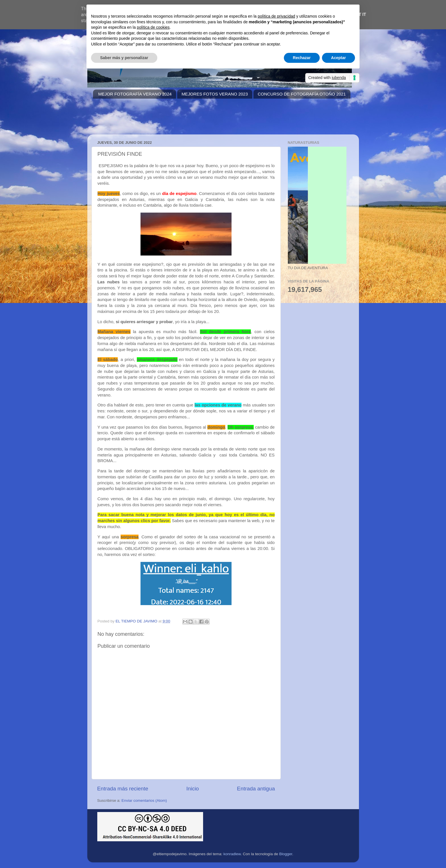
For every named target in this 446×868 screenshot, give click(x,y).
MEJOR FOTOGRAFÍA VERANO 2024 (135, 94)
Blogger (286, 854)
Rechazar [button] (302, 58)
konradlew (232, 854)
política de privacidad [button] (276, 16)
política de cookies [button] (153, 27)
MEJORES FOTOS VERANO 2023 (215, 94)
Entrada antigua (256, 789)
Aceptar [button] (338, 58)
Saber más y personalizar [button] (124, 58)
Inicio (193, 789)
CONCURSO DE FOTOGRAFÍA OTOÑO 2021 (302, 94)
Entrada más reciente (123, 789)
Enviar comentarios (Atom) (144, 800)
